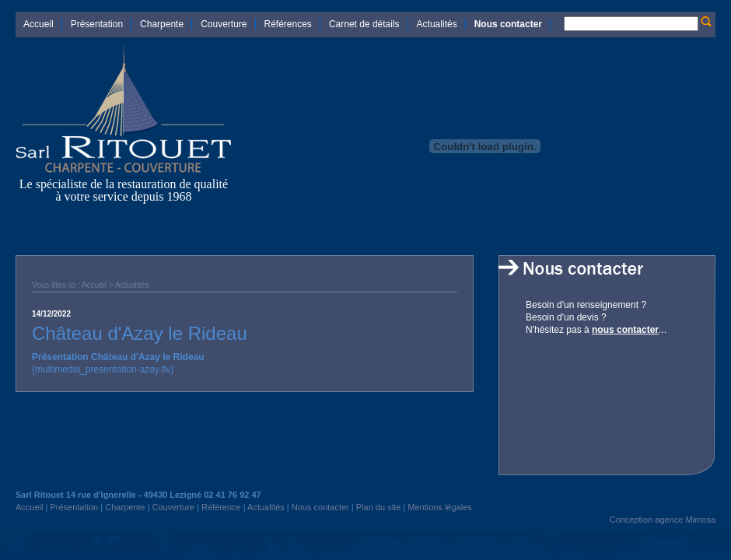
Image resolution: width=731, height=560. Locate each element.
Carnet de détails (364, 24)
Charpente (162, 24)
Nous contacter (508, 24)
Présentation (97, 24)
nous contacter (625, 330)
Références (288, 24)
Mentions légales (440, 507)
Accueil (38, 24)
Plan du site (378, 507)
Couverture (224, 24)
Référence (221, 507)
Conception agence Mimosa (663, 520)
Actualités (437, 24)
